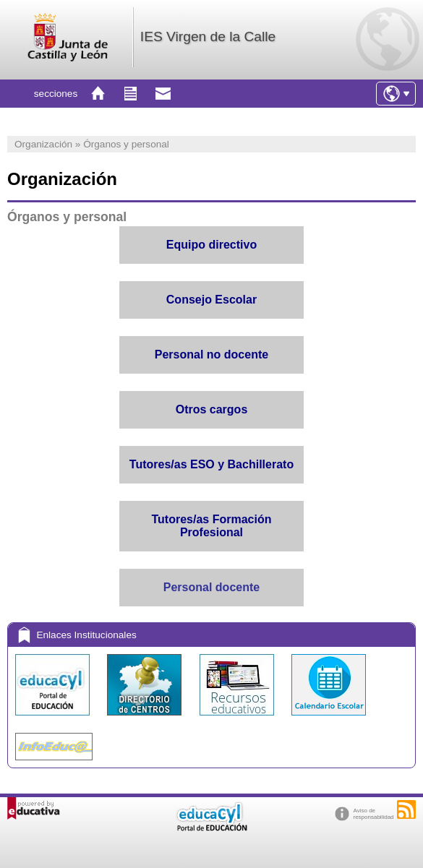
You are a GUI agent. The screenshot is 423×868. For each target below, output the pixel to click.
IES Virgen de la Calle (208, 36)
